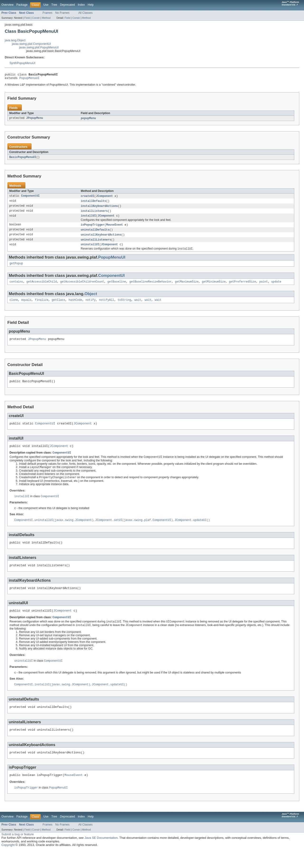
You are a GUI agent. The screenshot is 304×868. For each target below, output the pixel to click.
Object (91, 300)
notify (91, 306)
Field (27, 18)
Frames (47, 13)
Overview (7, 5)
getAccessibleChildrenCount (82, 288)
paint (264, 288)
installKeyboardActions (99, 209)
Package (22, 5)
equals (26, 306)
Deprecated (68, 5)
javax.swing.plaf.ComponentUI (31, 44)
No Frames (62, 13)
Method (46, 18)
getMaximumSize (187, 288)
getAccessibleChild (42, 288)
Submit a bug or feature (18, 852)
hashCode (75, 306)
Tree (54, 5)
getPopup (16, 269)
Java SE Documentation (101, 856)
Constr (36, 18)
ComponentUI (30, 198)
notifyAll (107, 306)
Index (81, 5)
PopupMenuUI (30, 79)
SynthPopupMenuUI (22, 63)
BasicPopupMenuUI (23, 159)
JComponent (104, 198)
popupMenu (88, 120)
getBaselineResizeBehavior (151, 288)
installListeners (94, 214)
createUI (88, 198)
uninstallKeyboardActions (101, 239)
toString (124, 306)
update (276, 288)
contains (16, 288)
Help (91, 5)
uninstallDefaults (95, 233)
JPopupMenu (35, 120)
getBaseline (117, 288)
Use (46, 5)
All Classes (85, 13)
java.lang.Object (15, 40)
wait (138, 306)
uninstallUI (90, 249)
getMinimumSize (214, 288)
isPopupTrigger (93, 228)
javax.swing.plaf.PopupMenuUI (39, 47)
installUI (88, 219)
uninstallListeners (96, 244)
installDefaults (93, 203)
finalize (42, 306)
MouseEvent (115, 228)
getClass (59, 306)
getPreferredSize (242, 288)
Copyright (8, 863)
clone (14, 306)
